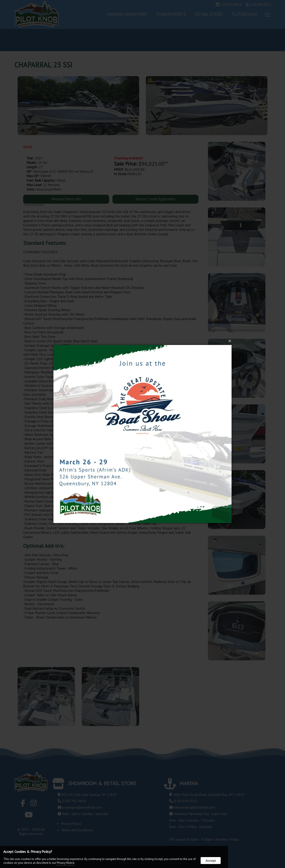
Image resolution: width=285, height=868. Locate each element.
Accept (211, 861)
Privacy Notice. (66, 863)
